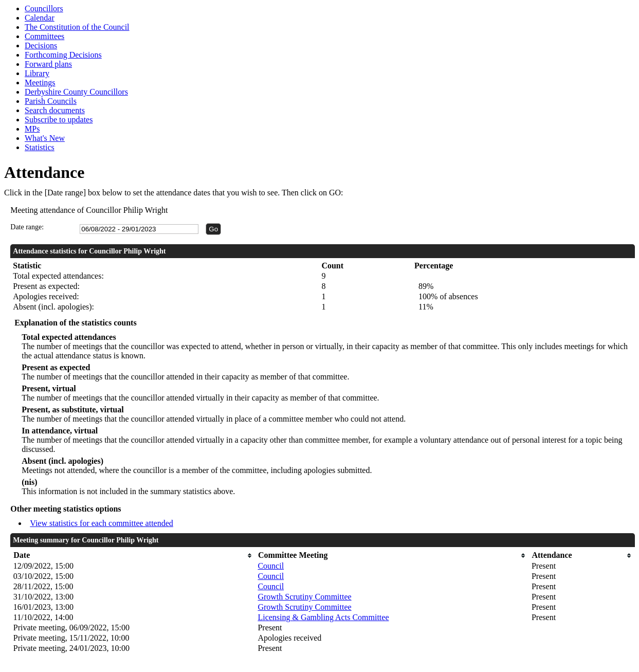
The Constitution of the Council (77, 27)
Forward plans (48, 64)
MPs (32, 129)
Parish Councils (51, 101)
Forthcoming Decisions (63, 55)
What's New (45, 138)
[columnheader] (133, 556)
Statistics (40, 147)
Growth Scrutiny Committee (304, 597)
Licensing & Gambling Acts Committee (323, 617)
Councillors (44, 8)
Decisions (41, 46)
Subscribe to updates (59, 120)
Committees (44, 36)
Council (271, 566)
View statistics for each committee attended (102, 523)
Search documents (55, 110)
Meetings (40, 83)
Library (37, 73)
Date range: (27, 227)
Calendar (40, 18)
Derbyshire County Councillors (76, 92)
